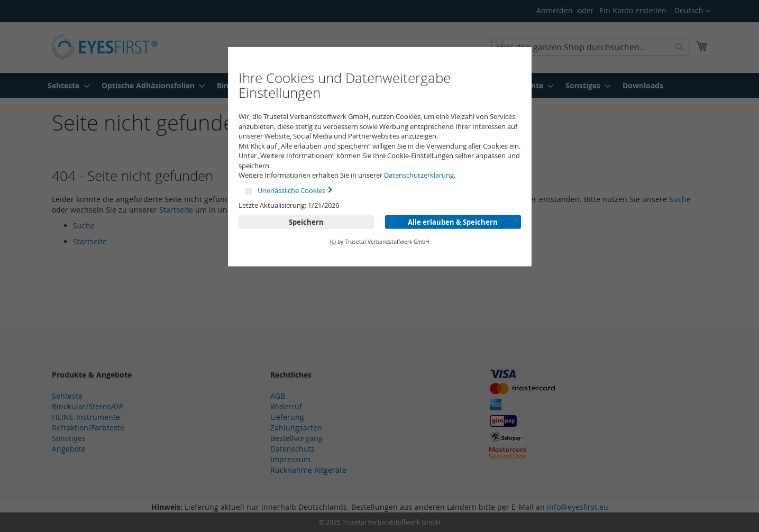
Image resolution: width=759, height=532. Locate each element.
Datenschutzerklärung (419, 175)
